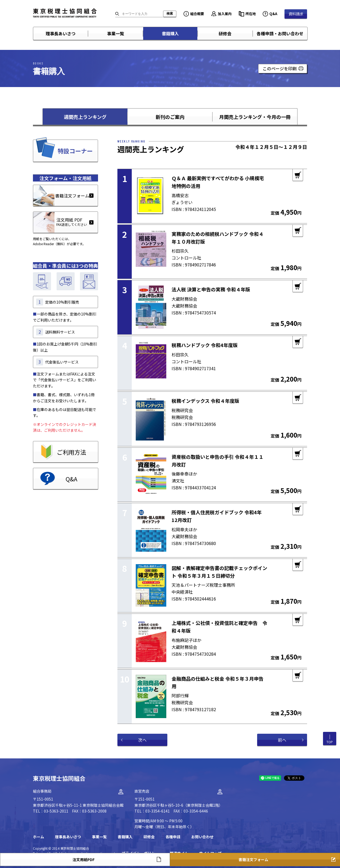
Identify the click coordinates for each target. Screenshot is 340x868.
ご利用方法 (71, 452)
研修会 (225, 33)
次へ (142, 740)
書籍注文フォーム (72, 196)
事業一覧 (116, 33)
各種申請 (173, 837)
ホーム (39, 837)
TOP (330, 742)
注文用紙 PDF (60, 222)
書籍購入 (170, 33)
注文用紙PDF (84, 860)
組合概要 (197, 14)
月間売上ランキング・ (255, 117)
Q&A (273, 14)
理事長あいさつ (61, 33)
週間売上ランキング (85, 117)
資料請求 (296, 14)
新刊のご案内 (170, 117)
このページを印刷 (280, 68)
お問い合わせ (202, 837)
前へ (282, 740)
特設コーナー (75, 151)
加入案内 (225, 14)
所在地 (251, 14)
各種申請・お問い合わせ (280, 33)
